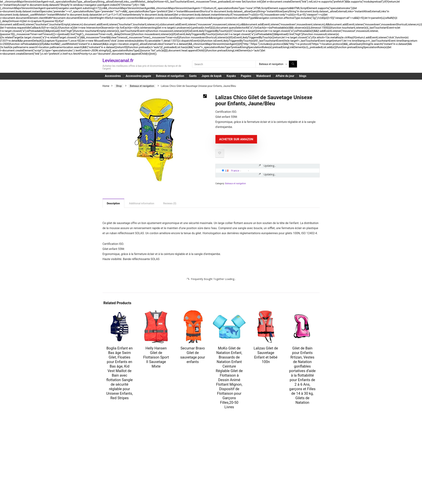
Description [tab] (113, 203)
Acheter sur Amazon (236, 139)
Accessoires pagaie (138, 76)
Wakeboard (263, 76)
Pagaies (246, 76)
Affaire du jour (285, 76)
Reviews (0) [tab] (170, 203)
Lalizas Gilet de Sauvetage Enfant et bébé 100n (266, 355)
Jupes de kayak (212, 76)
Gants (193, 76)
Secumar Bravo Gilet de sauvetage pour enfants (193, 355)
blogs (303, 76)
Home (106, 86)
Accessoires (113, 76)
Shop (119, 86)
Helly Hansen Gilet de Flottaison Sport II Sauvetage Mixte (156, 357)
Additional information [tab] (142, 203)
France (235, 170)
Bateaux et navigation (170, 76)
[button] (205, 96)
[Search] (293, 64)
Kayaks (231, 76)
